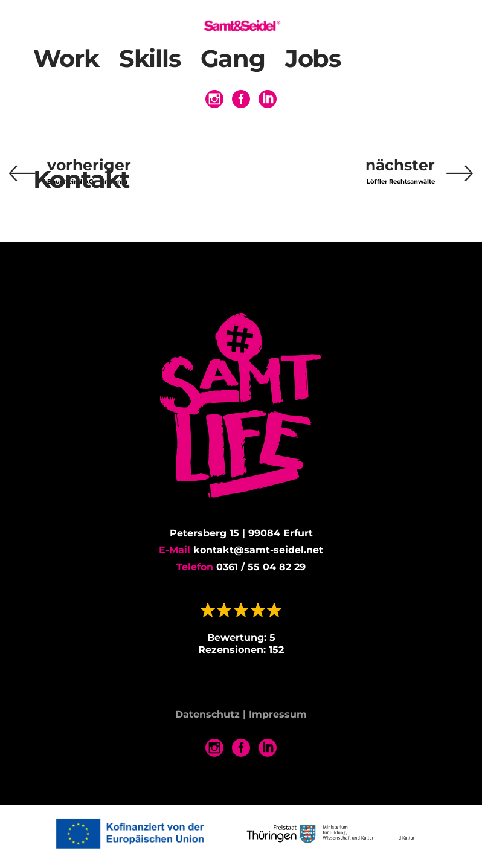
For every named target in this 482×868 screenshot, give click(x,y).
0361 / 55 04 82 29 (261, 567)
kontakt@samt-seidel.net (258, 550)
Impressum (278, 715)
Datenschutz (207, 715)
